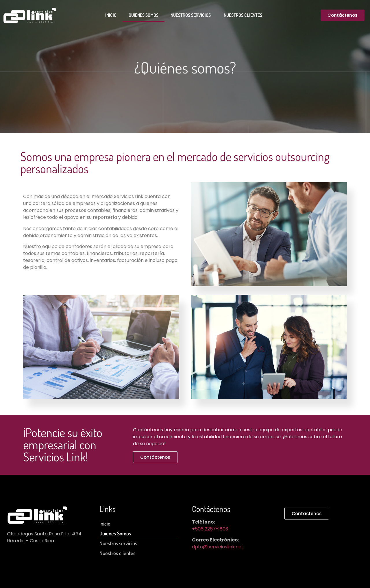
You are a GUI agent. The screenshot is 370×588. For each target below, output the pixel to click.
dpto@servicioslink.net (218, 547)
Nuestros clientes (243, 15)
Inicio (111, 15)
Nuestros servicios (191, 15)
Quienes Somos (144, 15)
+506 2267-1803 (210, 529)
